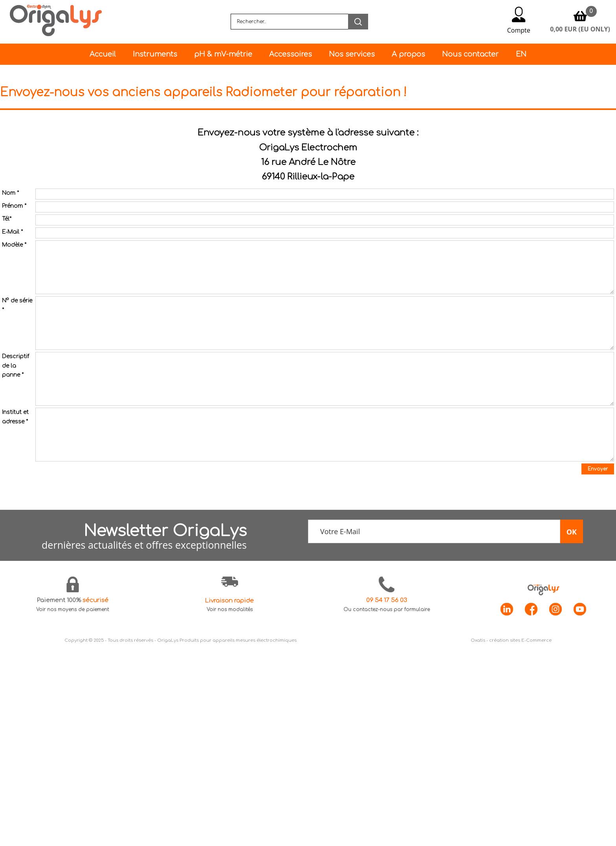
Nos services (352, 54)
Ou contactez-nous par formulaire (387, 610)
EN (521, 54)
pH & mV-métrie (223, 54)
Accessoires (291, 54)
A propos (408, 54)
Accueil (103, 54)
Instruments (155, 54)
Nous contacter (470, 54)
